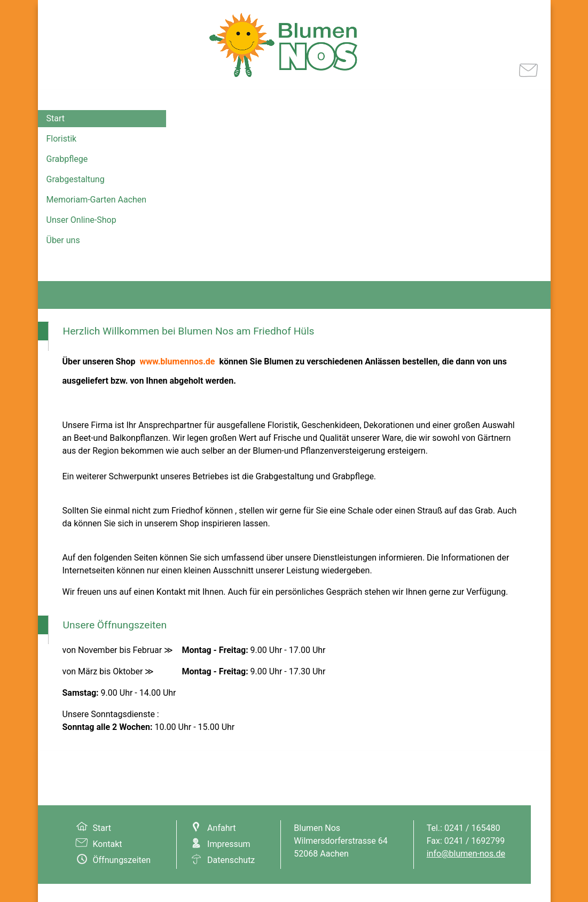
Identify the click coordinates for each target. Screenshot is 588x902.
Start (56, 118)
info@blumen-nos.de (466, 854)
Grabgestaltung (76, 179)
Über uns (63, 240)
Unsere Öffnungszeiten (115, 625)
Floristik (62, 139)
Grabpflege (67, 159)
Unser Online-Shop (81, 220)
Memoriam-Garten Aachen (97, 200)
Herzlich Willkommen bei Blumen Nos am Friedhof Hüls (189, 331)
